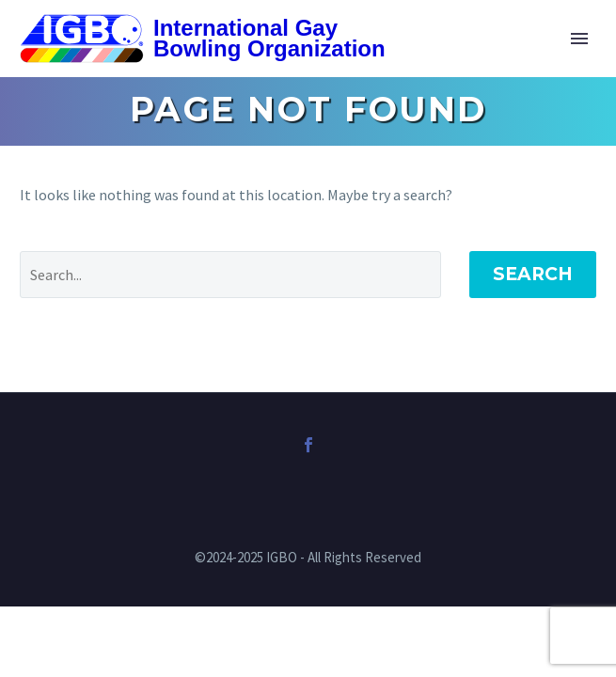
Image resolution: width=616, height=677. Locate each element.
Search (533, 274)
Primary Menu (579, 39)
